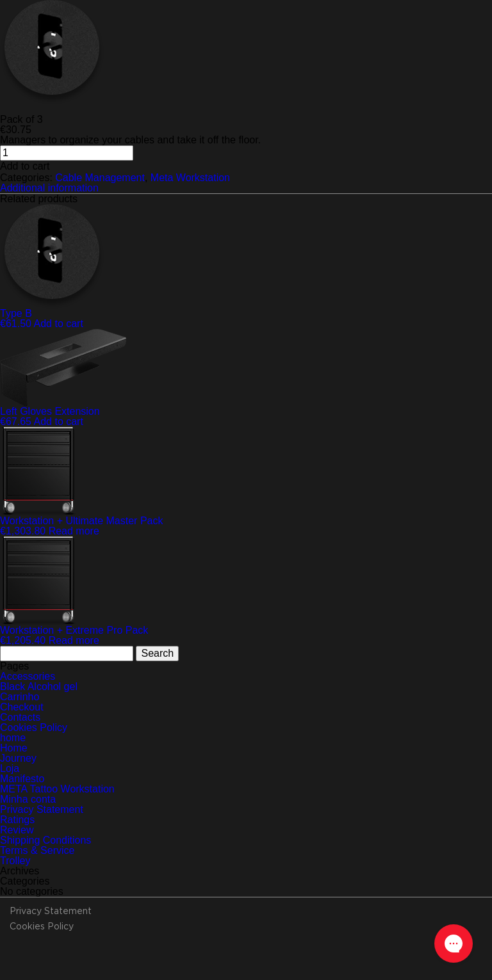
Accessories (28, 676)
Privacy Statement (42, 809)
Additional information (49, 188)
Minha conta (28, 799)
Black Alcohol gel (39, 687)
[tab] (246, 188)
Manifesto (22, 779)
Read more (74, 531)
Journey (18, 758)
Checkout (22, 707)
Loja (10, 768)
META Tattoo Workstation (57, 789)
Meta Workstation (190, 178)
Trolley (15, 861)
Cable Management (100, 178)
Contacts (20, 717)
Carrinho (20, 697)
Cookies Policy (34, 727)
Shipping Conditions (45, 840)
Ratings (17, 820)
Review (17, 830)
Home (14, 748)
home (13, 738)
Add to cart (25, 166)
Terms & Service (37, 850)
